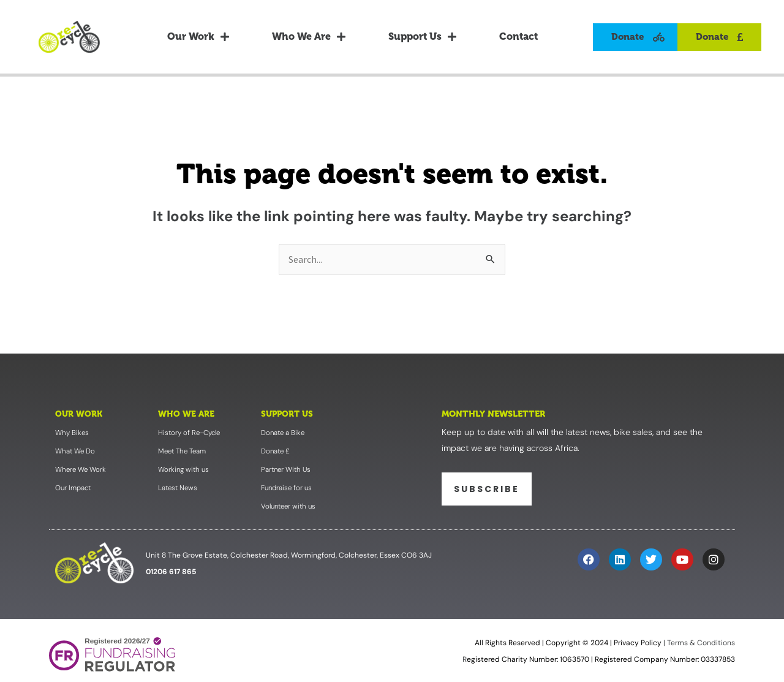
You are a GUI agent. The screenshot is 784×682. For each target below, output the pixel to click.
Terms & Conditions (700, 645)
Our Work (198, 37)
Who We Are (309, 37)
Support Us (422, 37)
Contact (518, 36)
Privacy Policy (638, 645)
